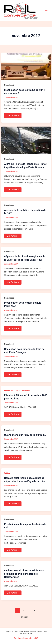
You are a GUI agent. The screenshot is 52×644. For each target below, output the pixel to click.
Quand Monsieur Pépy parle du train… (25, 435)
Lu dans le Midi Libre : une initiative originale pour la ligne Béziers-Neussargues (24, 574)
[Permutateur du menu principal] (46, 11)
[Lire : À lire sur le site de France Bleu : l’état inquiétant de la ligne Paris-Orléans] (26, 140)
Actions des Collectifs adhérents (17, 390)
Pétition (7, 473)
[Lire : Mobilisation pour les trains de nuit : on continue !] (26, 66)
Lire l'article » (13, 115)
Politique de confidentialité (26, 638)
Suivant (26, 617)
